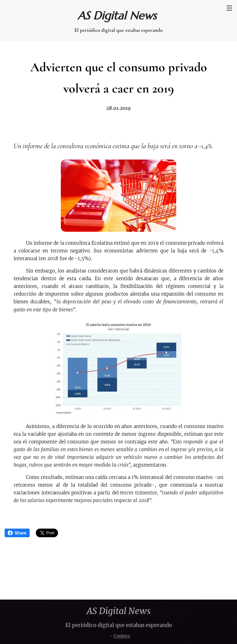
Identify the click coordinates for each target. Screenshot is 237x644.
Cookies (122, 636)
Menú (229, 8)
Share (17, 533)
